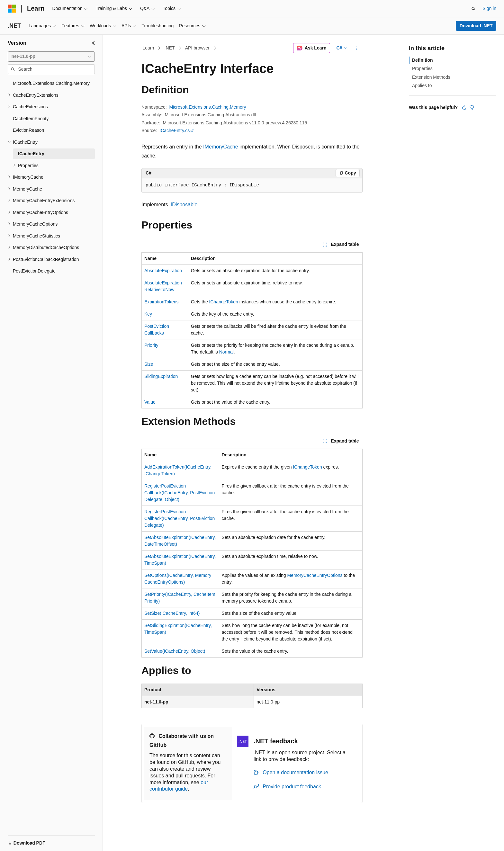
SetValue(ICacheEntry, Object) (175, 651)
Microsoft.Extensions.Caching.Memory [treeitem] (51, 83)
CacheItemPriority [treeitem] (31, 119)
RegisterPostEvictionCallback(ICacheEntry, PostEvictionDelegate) (180, 518)
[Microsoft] (12, 9)
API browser (197, 48)
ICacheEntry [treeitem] (31, 154)
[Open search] (473, 9)
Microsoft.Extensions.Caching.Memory (208, 107)
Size (149, 364)
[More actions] (357, 48)
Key (148, 314)
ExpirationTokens (162, 302)
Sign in (489, 8)
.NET (170, 48)
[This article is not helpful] (472, 107)
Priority (151, 345)
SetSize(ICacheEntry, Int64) (172, 613)
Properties (422, 68)
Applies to (422, 85)
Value (150, 402)
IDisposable (184, 205)
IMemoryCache (221, 147)
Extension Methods (431, 77)
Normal (226, 352)
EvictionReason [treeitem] (28, 130)
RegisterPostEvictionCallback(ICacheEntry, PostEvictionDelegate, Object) (180, 493)
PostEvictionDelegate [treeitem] (34, 271)
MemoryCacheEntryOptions (315, 575)
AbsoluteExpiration (163, 271)
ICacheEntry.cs (175, 130)
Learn (148, 48)
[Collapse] (93, 43)
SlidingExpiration (161, 376)
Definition (423, 60)
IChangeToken (224, 302)
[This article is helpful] (464, 107)
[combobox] (51, 57)
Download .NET (476, 26)
